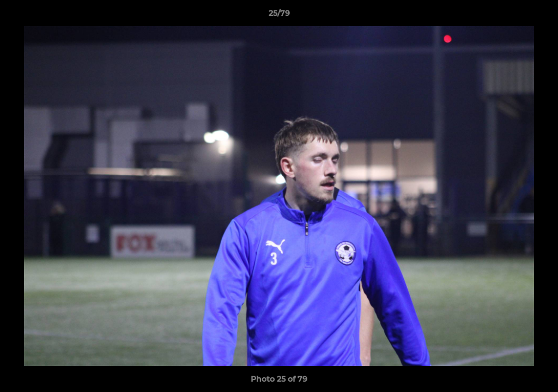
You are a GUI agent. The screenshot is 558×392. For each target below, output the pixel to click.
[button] (538, 16)
